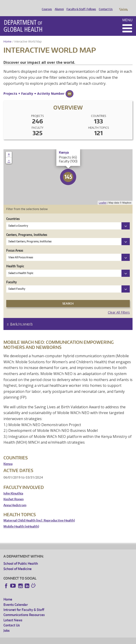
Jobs (7, 624)
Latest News (13, 614)
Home (8, 35)
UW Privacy (65, 640)
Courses (46, 5)
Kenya (8, 457)
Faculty (12, 276)
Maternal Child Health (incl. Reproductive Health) (39, 514)
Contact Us (105, 5)
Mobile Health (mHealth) (21, 520)
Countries (13, 212)
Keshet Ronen (14, 493)
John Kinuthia (13, 487)
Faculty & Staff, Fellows (80, 5)
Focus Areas (15, 244)
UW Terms (83, 640)
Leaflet (103, 196)
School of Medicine (18, 562)
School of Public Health (21, 557)
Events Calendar (16, 598)
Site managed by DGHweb (111, 640)
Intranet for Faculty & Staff (24, 603)
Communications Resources (24, 608)
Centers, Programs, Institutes (27, 228)
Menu (127, 14)
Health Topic (15, 260)
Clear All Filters (119, 306)
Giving (123, 5)
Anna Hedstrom (15, 499)
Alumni (58, 5)
